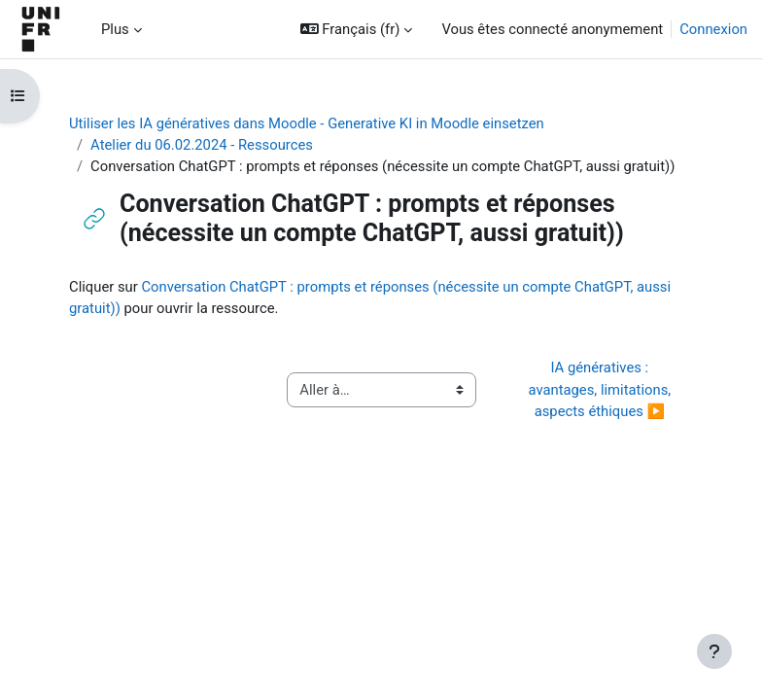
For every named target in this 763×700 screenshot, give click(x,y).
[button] (357, 29)
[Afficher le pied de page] (714, 651)
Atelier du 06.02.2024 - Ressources (202, 145)
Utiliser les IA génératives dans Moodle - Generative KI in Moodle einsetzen (307, 123)
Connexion (713, 29)
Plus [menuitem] (115, 29)
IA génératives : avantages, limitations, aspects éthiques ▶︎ (601, 389)
